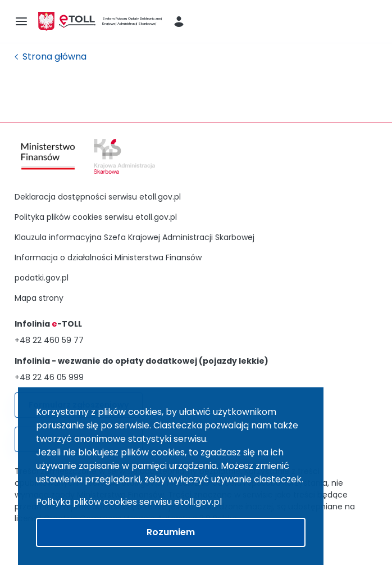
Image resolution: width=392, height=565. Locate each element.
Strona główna (54, 56)
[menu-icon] (21, 21)
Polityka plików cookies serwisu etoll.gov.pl (96, 217)
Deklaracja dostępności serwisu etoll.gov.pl (98, 197)
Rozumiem (171, 532)
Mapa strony (39, 298)
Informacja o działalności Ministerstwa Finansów (108, 257)
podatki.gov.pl (42, 278)
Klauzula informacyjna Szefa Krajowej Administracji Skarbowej (135, 237)
